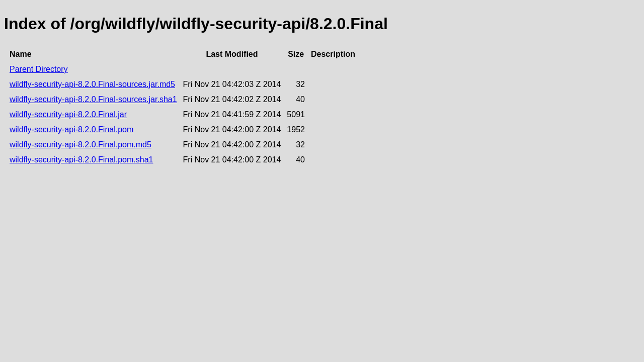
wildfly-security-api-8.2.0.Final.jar (68, 114)
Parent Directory (39, 69)
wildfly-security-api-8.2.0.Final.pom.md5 (80, 145)
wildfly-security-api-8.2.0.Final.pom (71, 129)
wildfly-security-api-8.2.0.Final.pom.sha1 (81, 160)
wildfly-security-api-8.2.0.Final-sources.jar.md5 (92, 84)
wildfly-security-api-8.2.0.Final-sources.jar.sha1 (93, 99)
